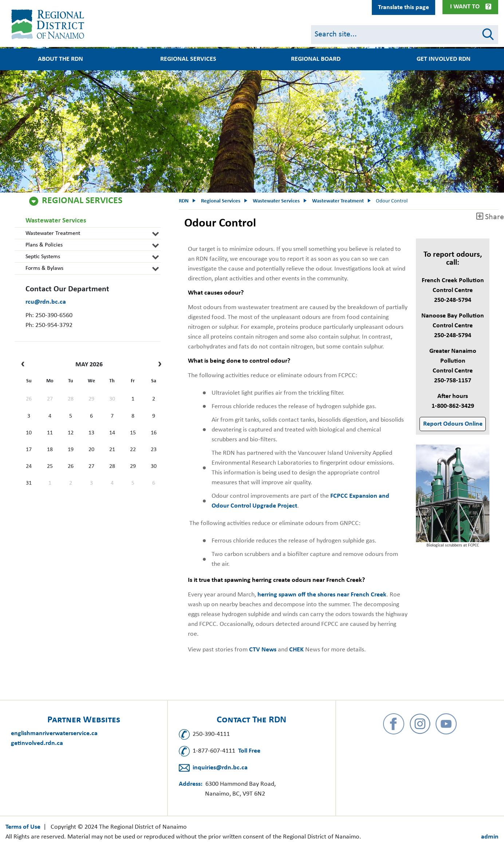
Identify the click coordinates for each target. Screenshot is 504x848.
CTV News (263, 650)
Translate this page (403, 7)
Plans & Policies (44, 245)
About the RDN (60, 59)
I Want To (465, 7)
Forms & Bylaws (44, 268)
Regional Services (188, 59)
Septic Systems (43, 257)
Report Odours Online (453, 424)
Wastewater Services (56, 221)
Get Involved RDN (444, 59)
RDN (184, 201)
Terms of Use (23, 827)
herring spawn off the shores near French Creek (322, 595)
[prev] (25, 365)
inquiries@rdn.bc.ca (220, 768)
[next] (158, 365)
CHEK (296, 650)
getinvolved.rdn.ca (37, 743)
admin (490, 837)
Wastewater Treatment (53, 233)
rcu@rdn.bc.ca (46, 302)
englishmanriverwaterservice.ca (54, 733)
